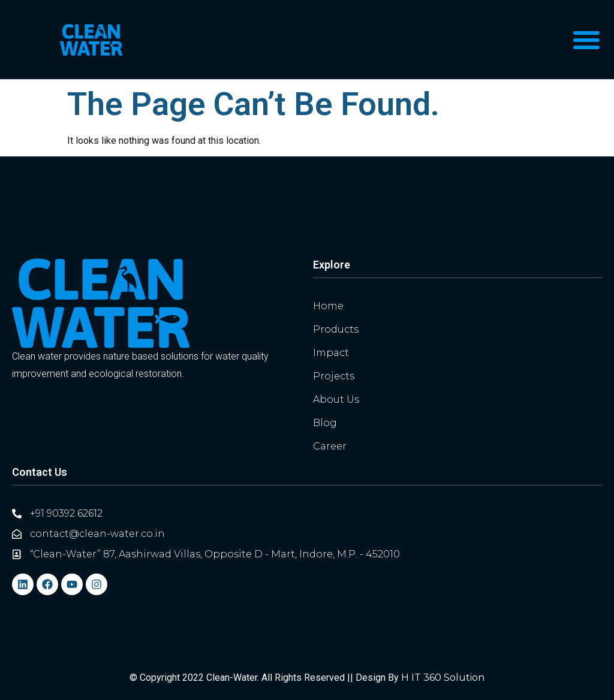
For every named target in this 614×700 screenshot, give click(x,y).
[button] (586, 40)
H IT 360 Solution (443, 678)
